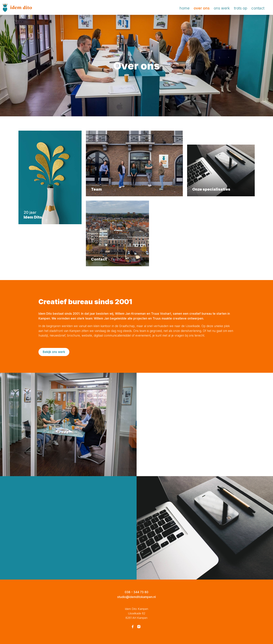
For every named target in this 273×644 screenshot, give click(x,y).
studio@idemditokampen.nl (136, 597)
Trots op (241, 8)
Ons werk (222, 8)
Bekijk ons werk (54, 352)
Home (185, 8)
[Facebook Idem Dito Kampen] (133, 627)
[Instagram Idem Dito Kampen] (139, 627)
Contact (258, 8)
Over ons (202, 8)
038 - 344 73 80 (136, 592)
